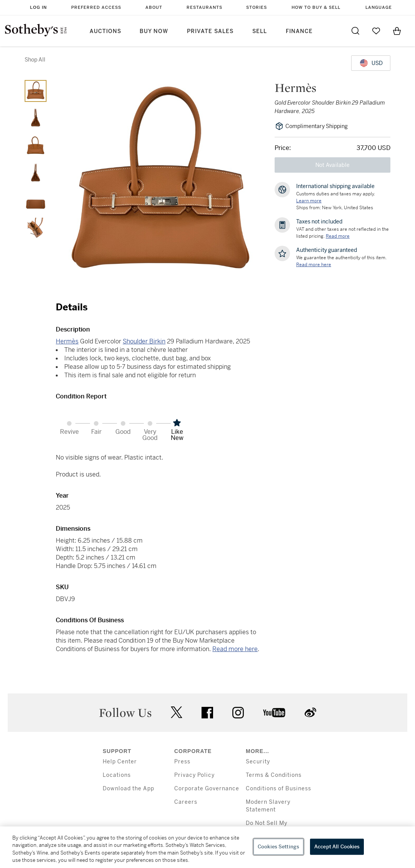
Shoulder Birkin (144, 341)
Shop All (35, 60)
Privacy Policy (194, 775)
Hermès (67, 341)
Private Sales (210, 31)
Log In (38, 7)
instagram (238, 713)
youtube (274, 713)
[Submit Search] (355, 31)
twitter (177, 712)
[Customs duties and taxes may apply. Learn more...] (309, 201)
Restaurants (204, 7)
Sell (260, 31)
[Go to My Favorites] (376, 31)
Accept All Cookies (337, 847)
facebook (207, 713)
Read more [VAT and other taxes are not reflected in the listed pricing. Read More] (338, 236)
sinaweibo (310, 712)
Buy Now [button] (154, 31)
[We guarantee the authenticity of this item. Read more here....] (314, 265)
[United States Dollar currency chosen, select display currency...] (371, 63)
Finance (299, 31)
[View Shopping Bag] (397, 31)
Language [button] (379, 7)
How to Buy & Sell (316, 7)
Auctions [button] (105, 31)
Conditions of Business (278, 789)
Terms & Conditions (274, 775)
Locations (117, 775)
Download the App (128, 789)
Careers (186, 802)
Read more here (235, 649)
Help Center (120, 762)
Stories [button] (257, 7)
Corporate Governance (207, 789)
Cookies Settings (278, 847)
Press (182, 762)
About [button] (154, 7)
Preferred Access (96, 7)
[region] (207, 847)
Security (258, 762)
